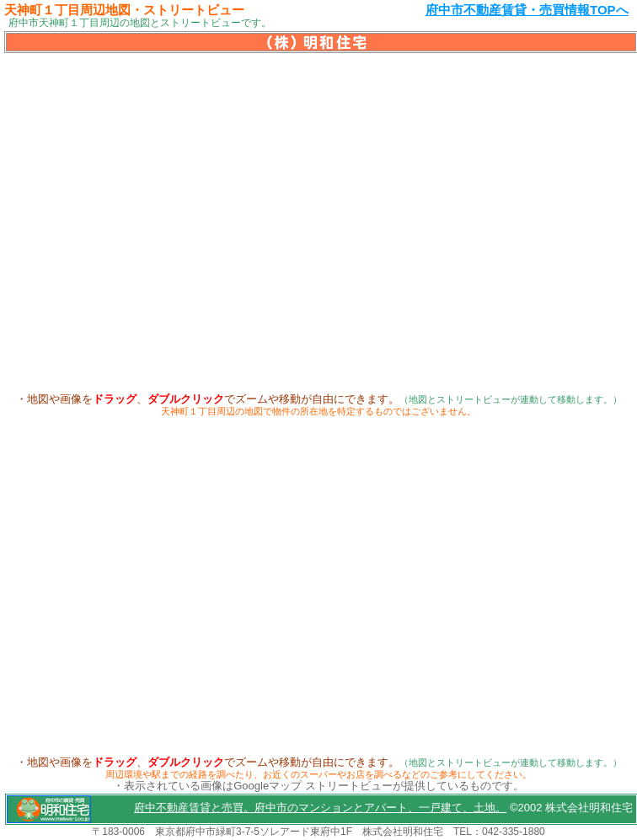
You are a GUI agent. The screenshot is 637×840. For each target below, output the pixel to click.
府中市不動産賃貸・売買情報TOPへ (527, 10)
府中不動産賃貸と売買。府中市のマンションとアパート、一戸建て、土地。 (320, 808)
